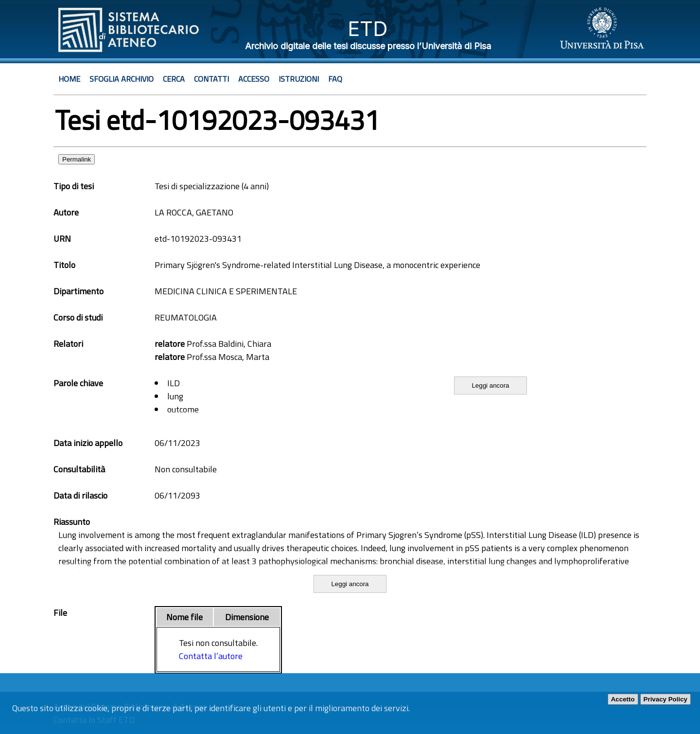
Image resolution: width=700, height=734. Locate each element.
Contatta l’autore (211, 656)
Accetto (623, 699)
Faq (335, 79)
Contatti (211, 79)
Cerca (174, 79)
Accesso (254, 79)
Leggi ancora (490, 385)
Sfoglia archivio (122, 79)
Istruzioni (299, 79)
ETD (368, 28)
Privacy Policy (665, 699)
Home (69, 79)
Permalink (77, 159)
